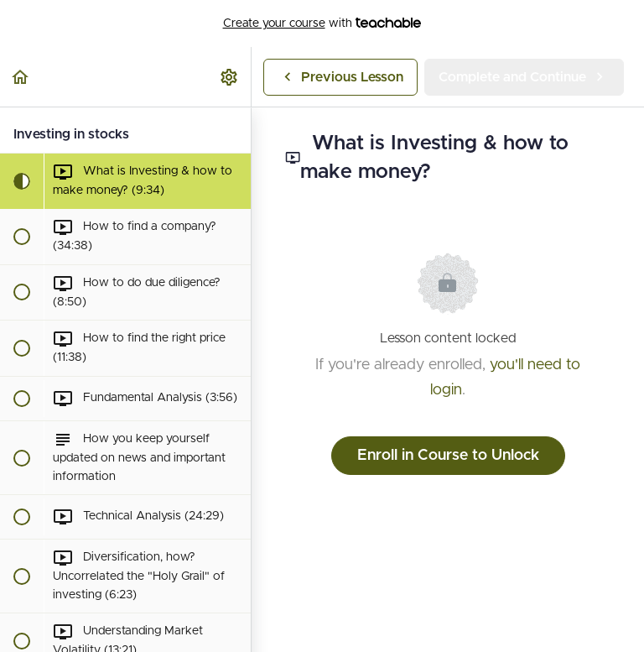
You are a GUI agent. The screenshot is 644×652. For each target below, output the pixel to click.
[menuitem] (230, 77)
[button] (21, 77)
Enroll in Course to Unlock (448, 456)
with (322, 23)
